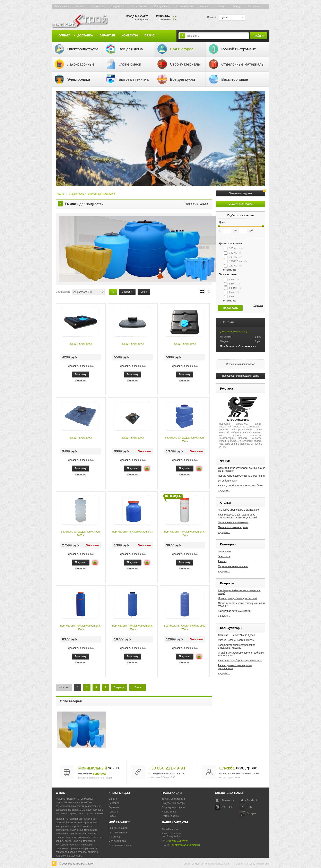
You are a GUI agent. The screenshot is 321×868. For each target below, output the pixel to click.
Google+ (251, 814)
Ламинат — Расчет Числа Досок (236, 635)
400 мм (233, 257)
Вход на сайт (137, 16)
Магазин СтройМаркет (81, 864)
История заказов (118, 832)
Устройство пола (228, 481)
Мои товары (115, 837)
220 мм (233, 266)
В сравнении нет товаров (241, 364)
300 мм (234, 249)
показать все (230, 270)
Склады (237, 7)
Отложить (81, 381)
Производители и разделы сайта (241, 376)
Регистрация (141, 19)
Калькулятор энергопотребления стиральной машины (237, 646)
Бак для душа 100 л (81, 344)
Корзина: (167, 16)
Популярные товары (173, 807)
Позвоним (254, 7)
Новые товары (170, 812)
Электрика (224, 556)
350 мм (233, 253)
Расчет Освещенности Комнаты (236, 640)
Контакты (130, 35)
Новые (80, 7)
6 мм (232, 292)
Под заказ (133, 468)
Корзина (229, 322)
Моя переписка (117, 841)
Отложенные (246, 346)
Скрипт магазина (245, 864)
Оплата (64, 35)
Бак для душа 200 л (81, 438)
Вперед (127, 292)
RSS (249, 807)
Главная (60, 194)
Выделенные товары (241, 204)
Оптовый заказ (185, 7)
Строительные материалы (233, 566)
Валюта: (212, 17)
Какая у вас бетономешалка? (235, 611)
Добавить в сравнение (81, 366)
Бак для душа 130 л (133, 344)
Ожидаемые (118, 7)
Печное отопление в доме (233, 527)
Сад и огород (76, 194)
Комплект (205, 7)
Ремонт (222, 561)
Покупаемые (139, 7)
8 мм (232, 297)
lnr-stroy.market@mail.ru (185, 845)
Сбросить (258, 305)
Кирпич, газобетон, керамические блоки (241, 486)
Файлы (222, 7)
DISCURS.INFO (238, 420)
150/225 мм (236, 262)
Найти (259, 36)
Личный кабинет (118, 828)
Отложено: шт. (169, 19)
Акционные (97, 7)
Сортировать (63, 292)
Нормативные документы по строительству (243, 476)
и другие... (224, 491)
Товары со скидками (241, 193)
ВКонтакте (228, 800)
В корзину (81, 374)
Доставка (85, 35)
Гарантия (107, 35)
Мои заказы (227, 346)
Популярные (62, 7)
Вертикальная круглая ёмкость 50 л (133, 532)
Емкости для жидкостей (101, 194)
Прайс (149, 35)
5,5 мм (233, 288)
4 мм (232, 280)
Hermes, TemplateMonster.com (212, 864)
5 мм (232, 284)
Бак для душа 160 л (185, 344)
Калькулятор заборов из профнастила (240, 661)
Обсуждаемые (161, 7)
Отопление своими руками (233, 522)
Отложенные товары (120, 845)
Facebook (252, 800)
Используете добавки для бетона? (238, 598)
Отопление (224, 552)
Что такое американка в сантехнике (238, 510)
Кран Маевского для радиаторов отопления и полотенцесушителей (238, 516)
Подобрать (230, 308)
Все (144, 292)
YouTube (227, 807)
